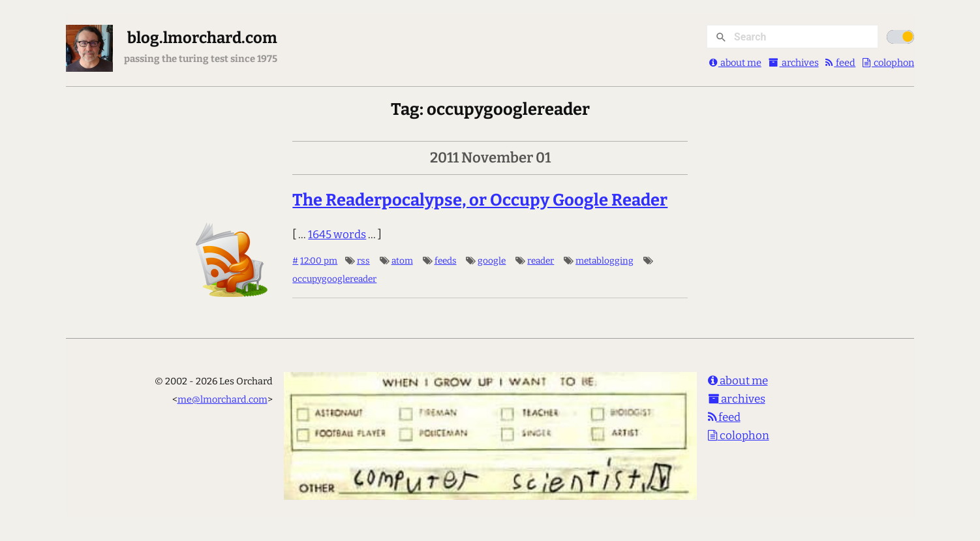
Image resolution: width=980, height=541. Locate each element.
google (492, 261)
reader (541, 261)
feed (840, 63)
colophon (888, 63)
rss (363, 261)
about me (735, 63)
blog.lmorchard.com (202, 38)
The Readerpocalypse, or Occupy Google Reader (480, 200)
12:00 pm (319, 261)
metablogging (605, 261)
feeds (446, 261)
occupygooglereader (334, 279)
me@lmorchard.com (222, 399)
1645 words (337, 235)
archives (794, 63)
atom (402, 261)
